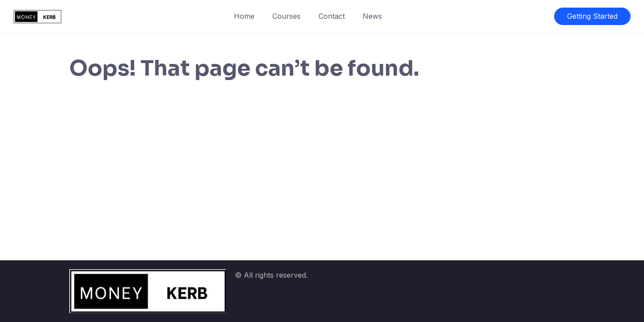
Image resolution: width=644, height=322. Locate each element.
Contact (332, 16)
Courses (286, 16)
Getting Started (592, 16)
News (372, 16)
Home (244, 16)
